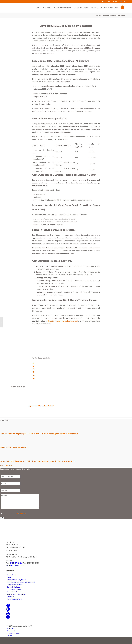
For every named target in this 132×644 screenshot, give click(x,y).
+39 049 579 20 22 (15, 566)
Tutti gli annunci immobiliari (17, 597)
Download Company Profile (16, 583)
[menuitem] (38, 8)
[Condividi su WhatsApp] (34, 369)
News (9, 580)
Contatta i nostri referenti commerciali (62, 321)
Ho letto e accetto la (15, 516)
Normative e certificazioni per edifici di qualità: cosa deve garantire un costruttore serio (38, 461)
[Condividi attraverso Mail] (34, 378)
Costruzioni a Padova (14, 590)
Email (3, 479)
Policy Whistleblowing (14, 602)
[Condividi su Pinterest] (34, 372)
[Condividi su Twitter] (34, 366)
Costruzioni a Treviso (14, 592)
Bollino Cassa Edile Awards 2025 (14, 447)
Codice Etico (11, 599)
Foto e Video (11, 578)
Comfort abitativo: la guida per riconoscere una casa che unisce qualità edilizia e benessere (39, 433)
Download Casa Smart (15, 587)
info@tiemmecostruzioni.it (15, 568)
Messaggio (5, 493)
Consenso (4, 513)
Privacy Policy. (22, 516)
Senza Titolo (5, 473)
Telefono (4, 486)
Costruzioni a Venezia (14, 595)
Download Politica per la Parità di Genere (21, 585)
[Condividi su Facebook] (33, 363)
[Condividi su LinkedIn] (34, 375)
